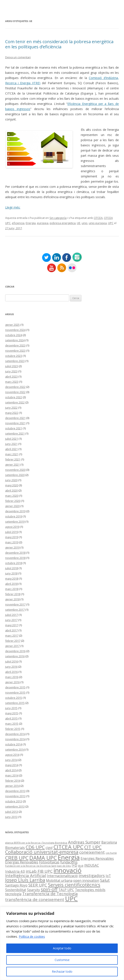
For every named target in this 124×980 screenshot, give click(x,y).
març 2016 (12, 677)
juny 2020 (11, 480)
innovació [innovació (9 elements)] (68, 870)
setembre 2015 (15, 703)
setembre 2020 (15, 475)
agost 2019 (12, 527)
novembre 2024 (15, 330)
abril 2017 (11, 630)
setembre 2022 (15, 402)
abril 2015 (11, 718)
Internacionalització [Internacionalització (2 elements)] (62, 876)
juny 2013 (11, 817)
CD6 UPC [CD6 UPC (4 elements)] (35, 847)
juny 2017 (11, 620)
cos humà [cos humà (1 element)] (111, 853)
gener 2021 (12, 465)
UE (79, 223)
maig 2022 (12, 413)
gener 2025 (12, 325)
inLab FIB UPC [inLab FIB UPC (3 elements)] (39, 871)
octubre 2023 (14, 356)
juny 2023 (11, 371)
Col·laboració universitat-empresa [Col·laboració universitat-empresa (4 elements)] (42, 852)
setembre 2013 (15, 806)
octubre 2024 (14, 335)
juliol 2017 (12, 615)
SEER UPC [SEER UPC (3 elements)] (38, 885)
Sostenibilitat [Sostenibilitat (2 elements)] (16, 890)
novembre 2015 (15, 692)
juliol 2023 (12, 366)
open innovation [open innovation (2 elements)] (86, 880)
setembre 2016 (15, 656)
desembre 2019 (15, 511)
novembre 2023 (15, 351)
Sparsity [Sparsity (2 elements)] (33, 890)
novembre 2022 (15, 392)
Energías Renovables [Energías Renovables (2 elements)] (22, 862)
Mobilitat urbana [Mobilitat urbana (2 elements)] (59, 880)
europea (43, 223)
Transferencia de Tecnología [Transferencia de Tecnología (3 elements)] (50, 894)
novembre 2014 (15, 739)
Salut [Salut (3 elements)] (105, 880)
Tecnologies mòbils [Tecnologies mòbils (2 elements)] (90, 890)
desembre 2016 (15, 651)
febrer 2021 (13, 459)
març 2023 (12, 382)
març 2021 (12, 454)
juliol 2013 (12, 812)
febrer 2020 (13, 501)
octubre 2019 (14, 516)
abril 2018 (11, 584)
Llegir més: (13, 207)
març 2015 (12, 724)
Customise (62, 960)
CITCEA (98, 218)
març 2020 (12, 496)
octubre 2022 (14, 397)
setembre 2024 (15, 340)
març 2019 (12, 542)
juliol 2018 (12, 568)
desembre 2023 (15, 345)
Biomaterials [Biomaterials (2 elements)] (15, 848)
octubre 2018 (14, 563)
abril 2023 (11, 376)
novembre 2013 (15, 796)
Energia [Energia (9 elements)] (69, 857)
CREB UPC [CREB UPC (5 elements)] (17, 858)
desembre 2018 (15, 553)
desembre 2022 (15, 387)
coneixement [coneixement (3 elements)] (92, 852)
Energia (31, 223)
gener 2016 (12, 682)
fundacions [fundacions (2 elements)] (69, 862)
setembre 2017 (15, 610)
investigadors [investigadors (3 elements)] (92, 875)
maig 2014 (12, 765)
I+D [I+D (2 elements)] (74, 865)
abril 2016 (11, 672)
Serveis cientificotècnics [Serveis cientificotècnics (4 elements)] (74, 885)
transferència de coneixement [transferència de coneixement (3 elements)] (35, 899)
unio (85, 223)
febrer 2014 (13, 781)
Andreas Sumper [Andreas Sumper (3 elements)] (84, 842)
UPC (111, 223)
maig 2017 (12, 625)
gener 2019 (12, 547)
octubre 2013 (14, 801)
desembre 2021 (15, 418)
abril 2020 (11, 490)
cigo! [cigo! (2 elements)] (49, 848)
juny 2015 (11, 708)
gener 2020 (12, 506)
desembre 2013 (15, 791)
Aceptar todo (62, 948)
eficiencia (18, 223)
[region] (62, 943)
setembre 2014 (15, 749)
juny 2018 (11, 573)
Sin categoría (58, 218)
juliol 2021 (12, 439)
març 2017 (12, 635)
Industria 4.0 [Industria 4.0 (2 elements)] (15, 871)
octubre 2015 (14, 698)
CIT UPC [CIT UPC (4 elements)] (93, 847)
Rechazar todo (62, 971)
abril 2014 (11, 770)
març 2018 (12, 589)
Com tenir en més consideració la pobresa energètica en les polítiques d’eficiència (59, 44)
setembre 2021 (15, 433)
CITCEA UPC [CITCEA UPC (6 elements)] (68, 847)
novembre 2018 (15, 558)
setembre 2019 (15, 522)
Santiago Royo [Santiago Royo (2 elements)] (16, 885)
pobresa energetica (63, 223)
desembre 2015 (15, 687)
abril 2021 (11, 449)
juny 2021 (11, 444)
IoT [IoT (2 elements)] (108, 876)
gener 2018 (12, 599)
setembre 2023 (15, 361)
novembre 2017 (15, 604)
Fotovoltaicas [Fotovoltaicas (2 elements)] (49, 862)
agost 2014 (12, 755)
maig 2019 (12, 537)
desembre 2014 (15, 734)
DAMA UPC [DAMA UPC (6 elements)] (43, 858)
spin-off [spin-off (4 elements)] (49, 889)
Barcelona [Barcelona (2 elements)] (109, 842)
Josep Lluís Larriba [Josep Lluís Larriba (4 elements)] (25, 880)
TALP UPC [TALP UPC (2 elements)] (66, 890)
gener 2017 (12, 646)
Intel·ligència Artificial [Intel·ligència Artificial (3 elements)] (26, 875)
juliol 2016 (12, 661)
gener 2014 (12, 786)
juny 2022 (11, 408)
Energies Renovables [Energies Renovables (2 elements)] (97, 858)
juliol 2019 (12, 532)
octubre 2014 (14, 744)
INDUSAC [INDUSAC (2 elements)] (92, 865)
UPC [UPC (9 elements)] (71, 899)
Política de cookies (32, 937)
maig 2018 (12, 579)
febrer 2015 (13, 729)
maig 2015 (12, 713)
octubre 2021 (14, 428)
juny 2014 (11, 760)
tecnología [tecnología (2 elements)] (13, 894)
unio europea (98, 223)
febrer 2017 (13, 641)
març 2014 (12, 775)
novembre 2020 (15, 470)
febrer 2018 (13, 594)
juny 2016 (11, 667)
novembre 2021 (15, 423)
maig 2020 (12, 485)
